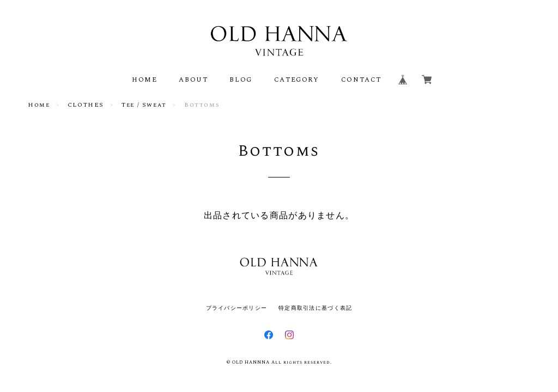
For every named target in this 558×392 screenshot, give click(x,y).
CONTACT (361, 80)
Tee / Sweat (144, 105)
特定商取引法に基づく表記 (315, 308)
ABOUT (193, 80)
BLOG (241, 80)
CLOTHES (86, 105)
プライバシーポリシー (237, 308)
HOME (144, 80)
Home (39, 105)
